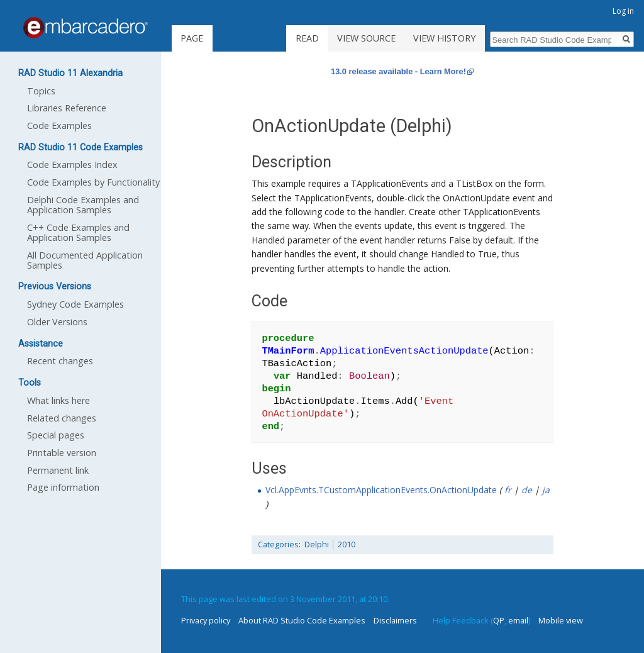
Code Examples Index (72, 165)
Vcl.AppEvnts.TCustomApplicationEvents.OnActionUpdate (381, 490)
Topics (41, 91)
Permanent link (58, 470)
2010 (347, 544)
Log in (623, 11)
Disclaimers (395, 620)
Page (192, 38)
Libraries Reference (67, 108)
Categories (278, 544)
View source (366, 38)
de (527, 490)
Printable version (62, 453)
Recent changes (60, 361)
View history (444, 38)
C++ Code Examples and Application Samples (78, 232)
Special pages (56, 435)
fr (508, 490)
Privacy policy (206, 620)
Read (307, 38)
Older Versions (57, 322)
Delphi (317, 544)
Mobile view (561, 620)
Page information (63, 487)
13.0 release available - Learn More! (398, 71)
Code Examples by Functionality (93, 182)
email (518, 620)
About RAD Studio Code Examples (302, 620)
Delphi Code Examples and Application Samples (83, 205)
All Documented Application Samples (85, 260)
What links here (58, 400)
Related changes (62, 418)
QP (499, 620)
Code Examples (59, 126)
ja (546, 490)
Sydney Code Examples (75, 304)
